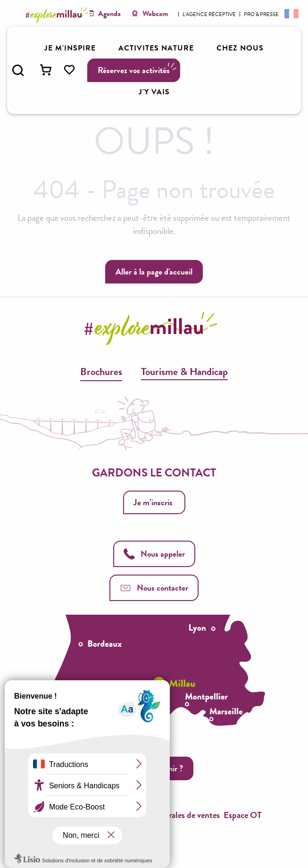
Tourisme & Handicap (184, 371)
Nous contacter (154, 588)
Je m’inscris (153, 502)
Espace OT (243, 815)
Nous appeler (154, 554)
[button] (18, 70)
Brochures (101, 371)
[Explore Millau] (58, 15)
